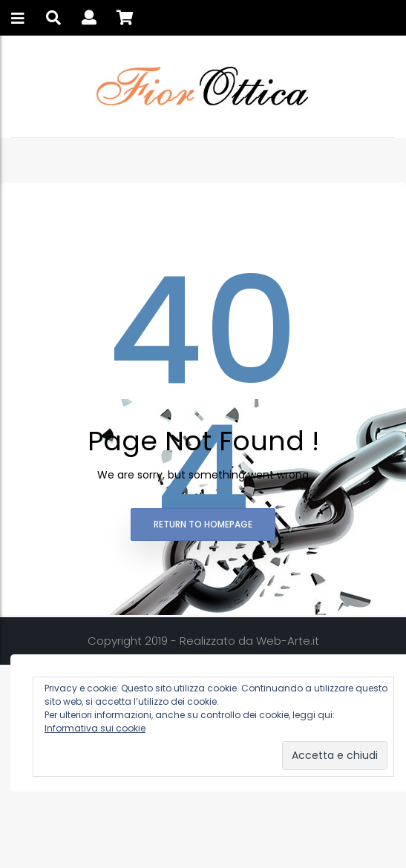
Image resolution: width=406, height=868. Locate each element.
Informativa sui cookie (95, 728)
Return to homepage (203, 524)
